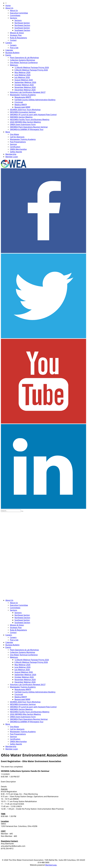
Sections (14, 18)
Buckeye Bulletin (12, 53)
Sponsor (13, 144)
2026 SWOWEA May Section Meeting (25, 122)
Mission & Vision (17, 33)
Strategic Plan (16, 35)
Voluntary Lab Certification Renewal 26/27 (28, 92)
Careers (9, 43)
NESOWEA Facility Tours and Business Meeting (30, 120)
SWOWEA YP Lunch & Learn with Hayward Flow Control (33, 115)
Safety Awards (16, 152)
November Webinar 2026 (25, 87)
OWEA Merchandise (18, 149)
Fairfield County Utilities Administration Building (35, 100)
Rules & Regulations (18, 38)
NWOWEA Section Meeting (21, 117)
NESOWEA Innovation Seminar (23, 112)
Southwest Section (22, 30)
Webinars (14, 65)
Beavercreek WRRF (22, 107)
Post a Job (14, 48)
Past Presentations (18, 142)
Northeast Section (22, 23)
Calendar (9, 50)
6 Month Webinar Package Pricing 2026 (31, 70)
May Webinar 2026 (22, 72)
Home (8, 6)
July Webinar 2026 (22, 77)
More (8, 132)
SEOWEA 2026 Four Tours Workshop (25, 110)
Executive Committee (19, 13)
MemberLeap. (51, 865)
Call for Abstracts (17, 137)
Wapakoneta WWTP (23, 97)
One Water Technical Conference (24, 63)
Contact (13, 40)
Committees (15, 15)
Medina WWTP (21, 105)
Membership (11, 154)
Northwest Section (22, 25)
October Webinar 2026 (24, 85)
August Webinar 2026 (24, 80)
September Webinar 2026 (25, 82)
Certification (15, 147)
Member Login (12, 157)
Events (8, 55)
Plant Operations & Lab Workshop (24, 58)
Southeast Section (22, 28)
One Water (15, 134)
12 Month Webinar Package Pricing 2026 (32, 67)
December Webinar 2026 (25, 90)
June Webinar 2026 (22, 75)
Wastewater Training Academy (23, 95)
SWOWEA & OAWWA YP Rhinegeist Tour (27, 129)
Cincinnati (19, 102)
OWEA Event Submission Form (23, 124)
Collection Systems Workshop (22, 60)
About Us (9, 8)
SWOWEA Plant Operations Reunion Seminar (29, 127)
